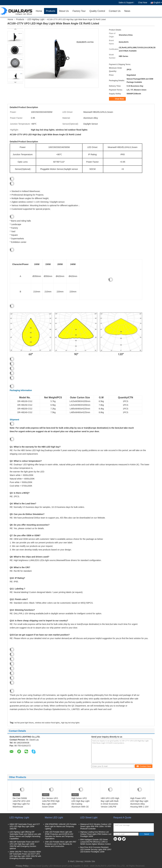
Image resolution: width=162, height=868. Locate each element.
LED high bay (53, 447)
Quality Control (97, 11)
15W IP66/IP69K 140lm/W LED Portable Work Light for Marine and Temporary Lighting (61, 826)
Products (51, 11)
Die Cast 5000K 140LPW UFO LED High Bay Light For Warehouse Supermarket (21, 804)
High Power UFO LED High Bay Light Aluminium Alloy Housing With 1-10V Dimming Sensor (139, 804)
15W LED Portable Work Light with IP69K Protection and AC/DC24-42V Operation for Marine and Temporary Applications (59, 835)
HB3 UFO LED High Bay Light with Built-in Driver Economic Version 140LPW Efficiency (110, 804)
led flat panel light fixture (24, 723)
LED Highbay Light (36, 19)
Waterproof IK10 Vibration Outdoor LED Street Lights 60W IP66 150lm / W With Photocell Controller (96, 826)
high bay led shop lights (70, 723)
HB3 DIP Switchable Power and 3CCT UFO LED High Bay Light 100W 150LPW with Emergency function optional (25, 845)
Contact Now (144, 766)
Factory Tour (79, 11)
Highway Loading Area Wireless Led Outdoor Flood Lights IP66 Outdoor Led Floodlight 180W (96, 834)
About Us (64, 11)
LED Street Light (89, 818)
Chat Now (143, 3)
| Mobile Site (89, 861)
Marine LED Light (54, 818)
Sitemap (79, 861)
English (158, 3)
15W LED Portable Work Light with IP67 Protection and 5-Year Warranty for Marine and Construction (61, 844)
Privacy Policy (22, 866)
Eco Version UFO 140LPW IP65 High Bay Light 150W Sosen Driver (51, 802)
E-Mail (71, 861)
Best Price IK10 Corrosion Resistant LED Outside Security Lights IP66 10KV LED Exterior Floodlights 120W (96, 850)
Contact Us (115, 11)
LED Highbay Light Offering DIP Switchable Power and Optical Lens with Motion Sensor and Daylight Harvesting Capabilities (25, 835)
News (127, 11)
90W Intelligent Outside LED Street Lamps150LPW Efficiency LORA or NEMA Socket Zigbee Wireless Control (95, 842)
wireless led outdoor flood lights (47, 723)
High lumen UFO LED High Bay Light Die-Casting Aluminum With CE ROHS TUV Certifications (80, 805)
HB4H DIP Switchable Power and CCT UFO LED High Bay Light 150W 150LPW (25, 826)
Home (39, 11)
